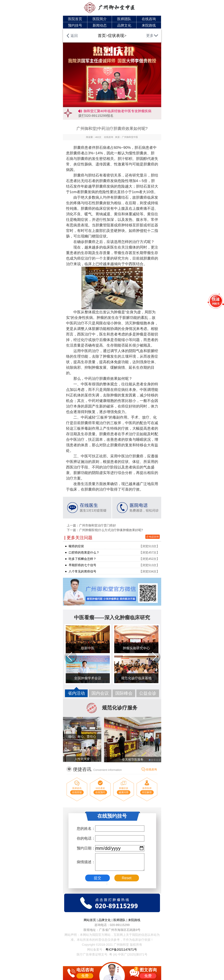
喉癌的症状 (76, 546)
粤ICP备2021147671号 (121, 950)
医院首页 (75, 19)
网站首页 (90, 920)
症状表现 (116, 36)
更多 (150, 35)
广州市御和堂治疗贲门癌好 (97, 525)
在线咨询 (149, 19)
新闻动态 (100, 25)
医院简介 (100, 19)
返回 (74, 36)
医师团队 (124, 19)
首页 (102, 36)
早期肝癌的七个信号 (82, 565)
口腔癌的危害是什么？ (84, 552)
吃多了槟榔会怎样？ (82, 559)
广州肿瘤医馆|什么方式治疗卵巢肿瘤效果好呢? (111, 530)
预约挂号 (75, 25)
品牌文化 (124, 25)
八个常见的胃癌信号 (82, 571)
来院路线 (149, 25)
